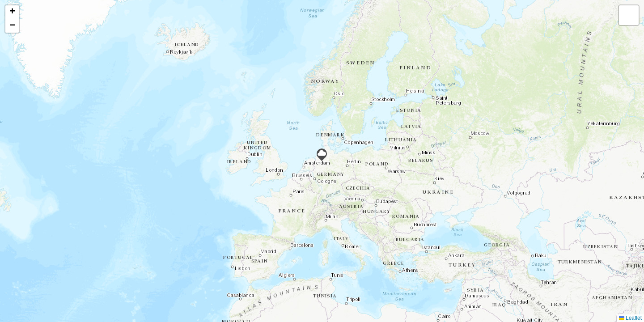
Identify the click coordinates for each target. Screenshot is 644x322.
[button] (322, 155)
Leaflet (630, 318)
